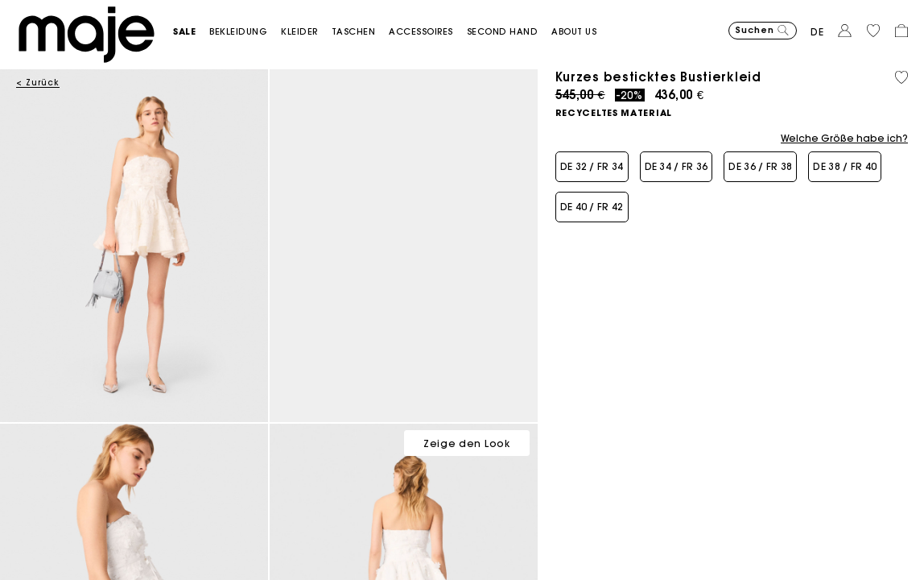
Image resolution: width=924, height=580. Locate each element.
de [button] (817, 32)
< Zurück (38, 83)
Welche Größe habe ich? (844, 139)
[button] (191, 32)
